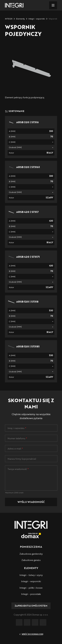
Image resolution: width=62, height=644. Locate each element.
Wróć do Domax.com (31, 634)
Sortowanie (15, 111)
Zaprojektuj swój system (31, 606)
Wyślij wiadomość (31, 502)
